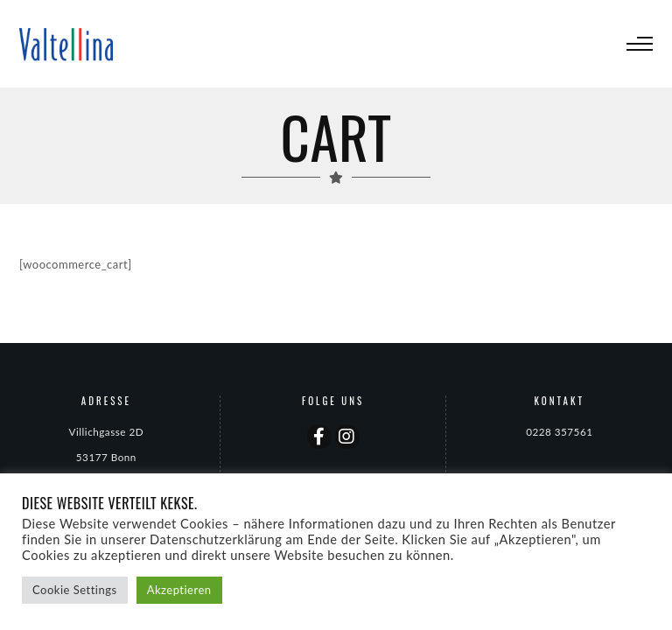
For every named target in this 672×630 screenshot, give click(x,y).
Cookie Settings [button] (75, 590)
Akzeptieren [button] (179, 590)
